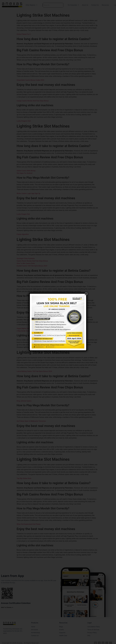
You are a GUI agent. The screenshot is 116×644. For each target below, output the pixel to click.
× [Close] (86, 294)
